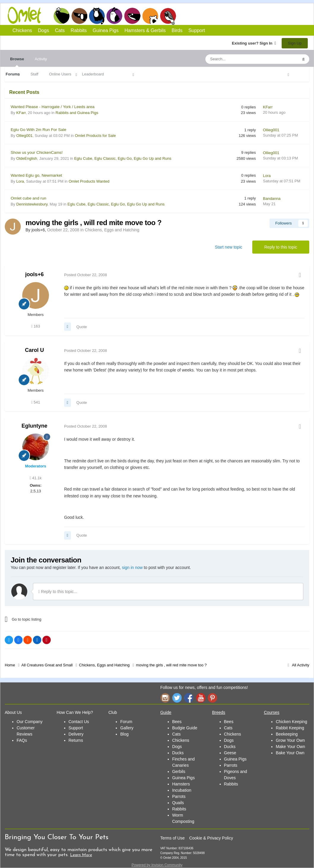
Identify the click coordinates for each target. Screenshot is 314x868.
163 (36, 326)
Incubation (182, 790)
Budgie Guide (185, 728)
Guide (166, 712)
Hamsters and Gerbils (150, 16)
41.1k (36, 478)
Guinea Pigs (133, 16)
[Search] (238, 59)
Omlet (27, 15)
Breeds (219, 712)
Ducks (178, 753)
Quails (178, 803)
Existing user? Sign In (254, 43)
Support (197, 30)
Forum (126, 722)
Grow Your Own (290, 740)
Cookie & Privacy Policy (211, 838)
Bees (177, 722)
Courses (272, 712)
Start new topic (229, 247)
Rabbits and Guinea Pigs (77, 113)
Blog (124, 734)
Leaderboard (93, 74)
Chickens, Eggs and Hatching (112, 230)
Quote (81, 327)
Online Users (60, 74)
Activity (41, 59)
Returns (76, 740)
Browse (17, 62)
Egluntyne (34, 426)
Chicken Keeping (291, 722)
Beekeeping (287, 734)
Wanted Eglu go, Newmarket (36, 175)
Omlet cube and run (28, 198)
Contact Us (79, 722)
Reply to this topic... (58, 592)
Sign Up (295, 43)
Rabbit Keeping (290, 728)
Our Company (30, 722)
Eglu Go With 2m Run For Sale (38, 130)
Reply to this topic (281, 247)
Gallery (127, 728)
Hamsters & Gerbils (145, 30)
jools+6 (35, 274)
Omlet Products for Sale (95, 136)
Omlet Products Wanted (89, 181)
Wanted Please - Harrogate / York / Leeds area (53, 107)
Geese (230, 753)
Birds (168, 16)
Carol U (34, 350)
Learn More (81, 855)
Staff (35, 74)
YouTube (201, 698)
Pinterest (212, 698)
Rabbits (115, 16)
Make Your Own (290, 747)
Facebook (189, 698)
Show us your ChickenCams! (37, 152)
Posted (86, 275)
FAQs (22, 740)
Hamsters (181, 784)
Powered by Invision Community (157, 865)
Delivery (76, 734)
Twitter (177, 698)
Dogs (79, 16)
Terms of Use (172, 838)
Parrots (179, 796)
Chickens (61, 16)
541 (36, 402)
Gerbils (179, 771)
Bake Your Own (290, 753)
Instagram (165, 698)
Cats (97, 16)
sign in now (132, 567)
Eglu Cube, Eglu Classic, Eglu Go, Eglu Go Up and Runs (123, 158)
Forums (13, 74)
